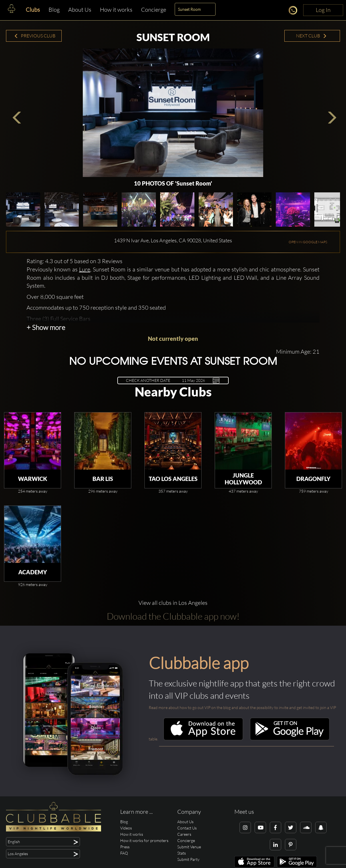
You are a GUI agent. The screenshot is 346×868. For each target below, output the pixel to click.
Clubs (33, 10)
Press (125, 847)
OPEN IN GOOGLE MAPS (308, 242)
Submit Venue (189, 847)
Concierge (154, 10)
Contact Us (187, 828)
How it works (116, 10)
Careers (184, 834)
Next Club (311, 36)
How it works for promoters (144, 840)
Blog (54, 10)
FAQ (124, 853)
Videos (126, 828)
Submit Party (188, 859)
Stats (182, 853)
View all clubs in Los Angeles (173, 603)
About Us (80, 10)
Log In (323, 10)
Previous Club (35, 36)
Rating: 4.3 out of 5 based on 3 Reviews (75, 261)
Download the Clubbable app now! (173, 616)
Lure (85, 269)
